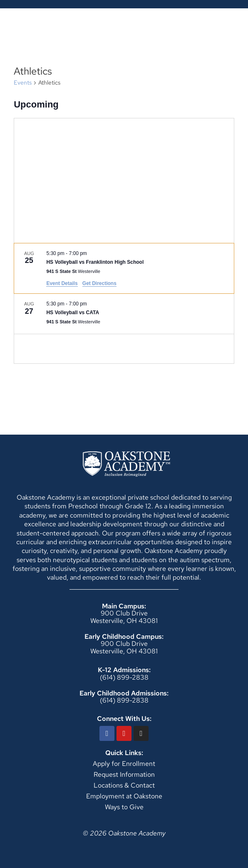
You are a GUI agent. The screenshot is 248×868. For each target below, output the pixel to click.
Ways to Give (124, 807)
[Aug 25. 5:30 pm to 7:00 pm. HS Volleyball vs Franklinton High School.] (124, 268)
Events (23, 83)
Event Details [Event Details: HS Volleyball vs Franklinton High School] (62, 283)
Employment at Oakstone (124, 796)
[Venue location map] (124, 181)
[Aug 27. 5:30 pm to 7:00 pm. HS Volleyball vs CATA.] (124, 314)
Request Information (124, 774)
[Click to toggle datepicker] (36, 104)
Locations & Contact (124, 785)
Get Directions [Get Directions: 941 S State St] (99, 283)
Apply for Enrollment (124, 764)
